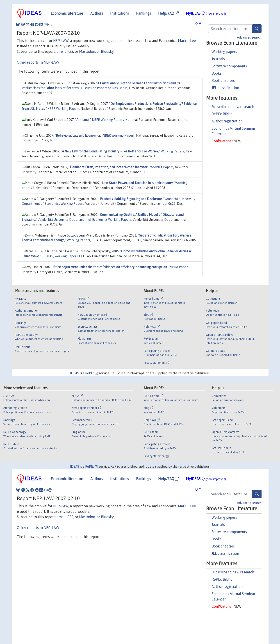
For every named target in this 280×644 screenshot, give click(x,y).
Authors (97, 13)
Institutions (120, 13)
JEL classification (225, 88)
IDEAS (75, 373)
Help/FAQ (168, 13)
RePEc (92, 373)
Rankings (143, 13)
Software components (229, 66)
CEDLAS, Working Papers (60, 256)
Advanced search (249, 37)
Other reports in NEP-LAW (38, 62)
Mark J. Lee (187, 41)
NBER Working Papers (63, 109)
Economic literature (67, 13)
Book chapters (223, 80)
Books (216, 73)
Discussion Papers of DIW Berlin (104, 88)
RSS (70, 51)
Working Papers (172, 151)
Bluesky (107, 51)
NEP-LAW (61, 41)
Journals (218, 59)
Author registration (227, 121)
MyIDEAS (206, 13)
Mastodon (87, 51)
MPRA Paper (179, 267)
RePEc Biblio (222, 114)
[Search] (257, 29)
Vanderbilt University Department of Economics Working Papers (84, 220)
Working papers (224, 52)
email (61, 51)
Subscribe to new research (233, 107)
